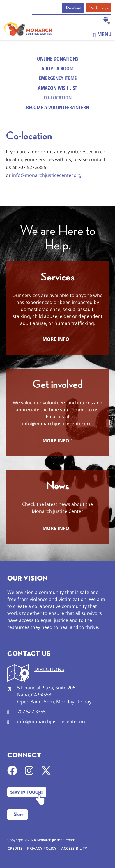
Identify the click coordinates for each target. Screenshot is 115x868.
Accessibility (74, 848)
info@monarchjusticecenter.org (47, 175)
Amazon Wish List (57, 88)
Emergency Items (58, 78)
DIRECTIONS (49, 669)
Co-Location (58, 97)
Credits (15, 848)
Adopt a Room (57, 68)
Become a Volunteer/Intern (58, 107)
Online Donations (57, 58)
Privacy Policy (42, 848)
